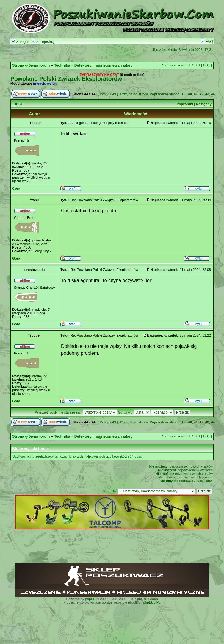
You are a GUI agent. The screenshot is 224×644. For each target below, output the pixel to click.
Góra (16, 189)
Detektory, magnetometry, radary (104, 65)
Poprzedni (185, 104)
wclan (52, 84)
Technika (62, 65)
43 (207, 94)
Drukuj (19, 104)
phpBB (90, 599)
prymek (39, 84)
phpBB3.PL (152, 602)
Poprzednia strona (165, 94)
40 (190, 94)
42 (202, 94)
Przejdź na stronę (134, 94)
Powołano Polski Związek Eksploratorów (66, 79)
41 (196, 94)
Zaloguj (20, 42)
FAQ (207, 42)
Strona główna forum (31, 65)
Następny (204, 104)
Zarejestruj (43, 42)
